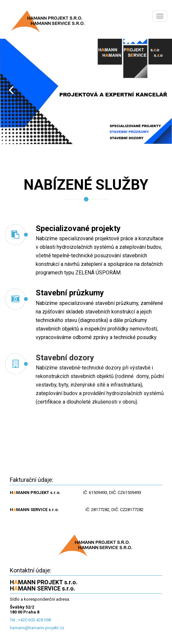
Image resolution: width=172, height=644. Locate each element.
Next (161, 90)
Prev (11, 90)
